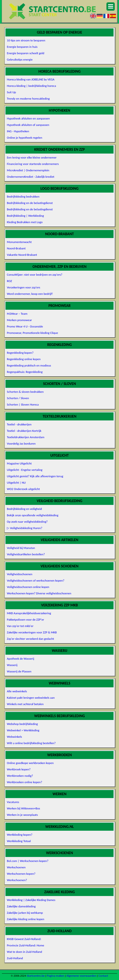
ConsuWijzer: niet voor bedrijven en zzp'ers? (35, 275)
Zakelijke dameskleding (21, 906)
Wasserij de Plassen (19, 671)
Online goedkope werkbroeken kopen (30, 763)
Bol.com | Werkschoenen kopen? (28, 861)
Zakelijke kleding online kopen (26, 919)
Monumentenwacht (19, 242)
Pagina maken (56, 976)
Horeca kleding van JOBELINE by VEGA (31, 79)
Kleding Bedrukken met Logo (25, 222)
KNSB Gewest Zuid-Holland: (24, 939)
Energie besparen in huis (22, 47)
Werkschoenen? (17, 880)
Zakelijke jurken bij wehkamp (25, 913)
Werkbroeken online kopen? (25, 782)
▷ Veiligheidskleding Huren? (25, 528)
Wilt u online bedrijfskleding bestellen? (31, 743)
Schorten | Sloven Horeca (23, 404)
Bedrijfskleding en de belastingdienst (30, 203)
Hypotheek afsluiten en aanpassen (28, 118)
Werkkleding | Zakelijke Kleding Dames (31, 900)
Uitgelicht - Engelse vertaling (25, 470)
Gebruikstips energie (20, 60)
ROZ (9, 281)
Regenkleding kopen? (20, 353)
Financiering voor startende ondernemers (33, 164)
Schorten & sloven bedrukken (25, 392)
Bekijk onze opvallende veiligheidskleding (33, 515)
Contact (103, 976)
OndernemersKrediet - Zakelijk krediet (31, 177)
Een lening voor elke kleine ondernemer (32, 157)
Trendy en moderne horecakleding (28, 99)
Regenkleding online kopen (24, 359)
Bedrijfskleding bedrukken (23, 196)
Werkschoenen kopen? (21, 874)
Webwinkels (14, 737)
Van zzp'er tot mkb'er (20, 626)
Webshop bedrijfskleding (22, 724)
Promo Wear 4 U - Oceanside (25, 326)
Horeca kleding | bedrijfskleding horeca (31, 86)
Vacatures (13, 802)
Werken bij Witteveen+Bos (23, 808)
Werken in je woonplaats (22, 815)
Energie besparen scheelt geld (25, 53)
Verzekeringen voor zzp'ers (23, 287)
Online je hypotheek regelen (25, 138)
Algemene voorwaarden (81, 976)
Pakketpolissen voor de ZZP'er (25, 620)
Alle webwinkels (17, 691)
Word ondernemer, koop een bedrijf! (30, 294)
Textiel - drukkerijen (19, 424)
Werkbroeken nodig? (20, 776)
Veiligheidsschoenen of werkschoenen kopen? (36, 580)
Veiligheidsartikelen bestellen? (26, 554)
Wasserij (12, 665)
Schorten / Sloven (18, 398)
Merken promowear (19, 320)
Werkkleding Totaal (19, 841)
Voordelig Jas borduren (21, 444)
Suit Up (11, 92)
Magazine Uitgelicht (19, 463)
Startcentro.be (36, 976)
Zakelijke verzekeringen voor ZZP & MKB (32, 632)
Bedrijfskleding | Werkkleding (25, 216)
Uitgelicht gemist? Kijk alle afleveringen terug (35, 476)
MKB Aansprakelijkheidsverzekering (29, 613)
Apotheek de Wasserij (21, 659)
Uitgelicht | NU (16, 483)
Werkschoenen (16, 867)
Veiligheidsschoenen (20, 574)
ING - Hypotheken (18, 131)
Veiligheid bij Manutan (21, 548)
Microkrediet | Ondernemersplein (28, 170)
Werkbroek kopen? (19, 769)
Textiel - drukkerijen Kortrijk (24, 431)
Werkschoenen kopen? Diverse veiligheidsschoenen (39, 593)
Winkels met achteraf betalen (25, 704)
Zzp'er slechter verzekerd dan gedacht (30, 639)
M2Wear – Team (17, 314)
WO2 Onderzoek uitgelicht (23, 489)
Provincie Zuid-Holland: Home (25, 945)
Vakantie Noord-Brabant (22, 255)
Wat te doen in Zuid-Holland (24, 952)
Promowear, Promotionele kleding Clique (32, 333)
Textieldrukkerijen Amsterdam (26, 437)
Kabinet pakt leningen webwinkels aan (31, 698)
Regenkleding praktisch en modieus (29, 365)
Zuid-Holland (15, 958)
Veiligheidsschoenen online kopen (28, 587)
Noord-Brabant (16, 248)
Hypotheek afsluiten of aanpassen (28, 125)
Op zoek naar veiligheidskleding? (27, 522)
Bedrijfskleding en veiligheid (24, 509)
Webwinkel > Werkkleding (23, 730)
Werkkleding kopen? (20, 835)
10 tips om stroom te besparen (26, 40)
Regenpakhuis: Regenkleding (25, 372)
